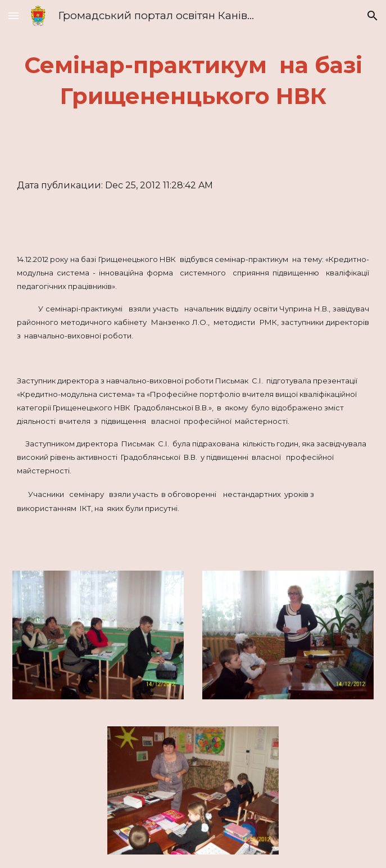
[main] (193, 80)
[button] (13, 15)
